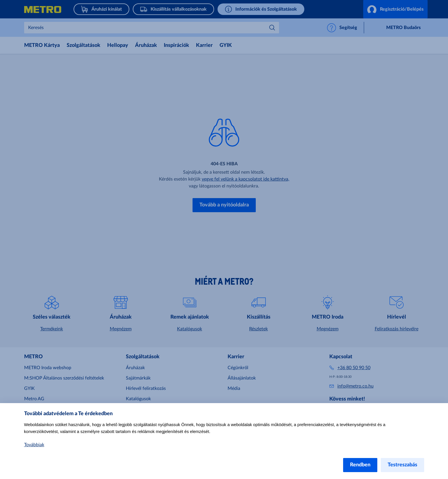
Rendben (360, 465)
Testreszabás (402, 465)
